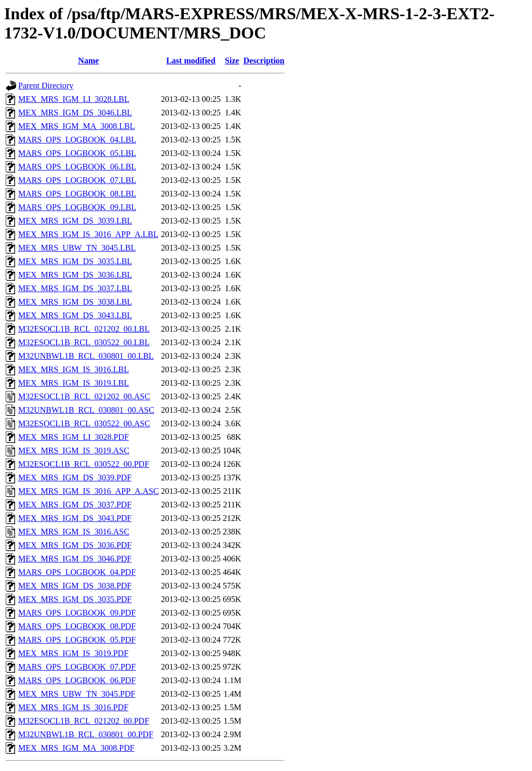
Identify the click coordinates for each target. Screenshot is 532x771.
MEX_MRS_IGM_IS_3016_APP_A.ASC (89, 491)
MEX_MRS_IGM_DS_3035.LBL (75, 261)
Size (232, 61)
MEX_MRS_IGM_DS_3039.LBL (75, 221)
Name (88, 61)
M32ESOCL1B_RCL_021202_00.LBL (84, 329)
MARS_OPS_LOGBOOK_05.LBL (77, 153)
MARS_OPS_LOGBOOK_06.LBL (77, 167)
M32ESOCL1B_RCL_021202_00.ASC (84, 396)
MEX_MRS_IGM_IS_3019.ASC (74, 450)
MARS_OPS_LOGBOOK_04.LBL (77, 140)
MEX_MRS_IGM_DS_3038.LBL (75, 302)
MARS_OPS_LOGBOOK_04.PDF (77, 572)
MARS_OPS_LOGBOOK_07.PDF (77, 667)
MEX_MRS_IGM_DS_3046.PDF (75, 559)
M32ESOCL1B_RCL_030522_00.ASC (84, 423)
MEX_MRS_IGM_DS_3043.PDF (75, 518)
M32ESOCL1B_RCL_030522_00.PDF (84, 464)
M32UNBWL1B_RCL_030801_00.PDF (86, 734)
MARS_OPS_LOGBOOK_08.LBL (77, 194)
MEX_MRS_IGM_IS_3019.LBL (74, 383)
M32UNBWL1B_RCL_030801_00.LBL (86, 356)
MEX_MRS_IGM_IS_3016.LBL (74, 369)
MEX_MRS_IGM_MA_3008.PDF (76, 748)
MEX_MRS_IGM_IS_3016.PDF (73, 707)
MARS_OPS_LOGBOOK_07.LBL (77, 180)
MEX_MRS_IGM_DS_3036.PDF (75, 545)
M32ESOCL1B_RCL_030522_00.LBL (84, 342)
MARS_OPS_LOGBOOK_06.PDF (77, 680)
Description (264, 61)
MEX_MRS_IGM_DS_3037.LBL (75, 288)
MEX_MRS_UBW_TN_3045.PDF (77, 694)
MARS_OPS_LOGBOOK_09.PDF (77, 613)
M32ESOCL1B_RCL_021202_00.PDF (84, 721)
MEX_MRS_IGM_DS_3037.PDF (75, 505)
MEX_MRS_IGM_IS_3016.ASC (74, 532)
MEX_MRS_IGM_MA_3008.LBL (76, 126)
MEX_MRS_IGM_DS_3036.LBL (75, 275)
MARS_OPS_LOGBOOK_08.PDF (77, 626)
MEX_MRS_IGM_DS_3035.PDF (75, 599)
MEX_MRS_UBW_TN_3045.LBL (77, 248)
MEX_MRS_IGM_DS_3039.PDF (75, 478)
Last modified (191, 61)
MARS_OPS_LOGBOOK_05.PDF (77, 640)
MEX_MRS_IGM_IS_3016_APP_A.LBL (88, 234)
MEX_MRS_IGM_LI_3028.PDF (74, 437)
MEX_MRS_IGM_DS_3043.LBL (75, 315)
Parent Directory (46, 86)
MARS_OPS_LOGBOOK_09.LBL (77, 207)
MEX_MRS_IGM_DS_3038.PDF (75, 586)
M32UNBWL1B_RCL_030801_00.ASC (86, 410)
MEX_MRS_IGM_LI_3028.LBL (74, 99)
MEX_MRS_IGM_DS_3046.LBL (75, 113)
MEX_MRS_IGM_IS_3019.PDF (73, 653)
